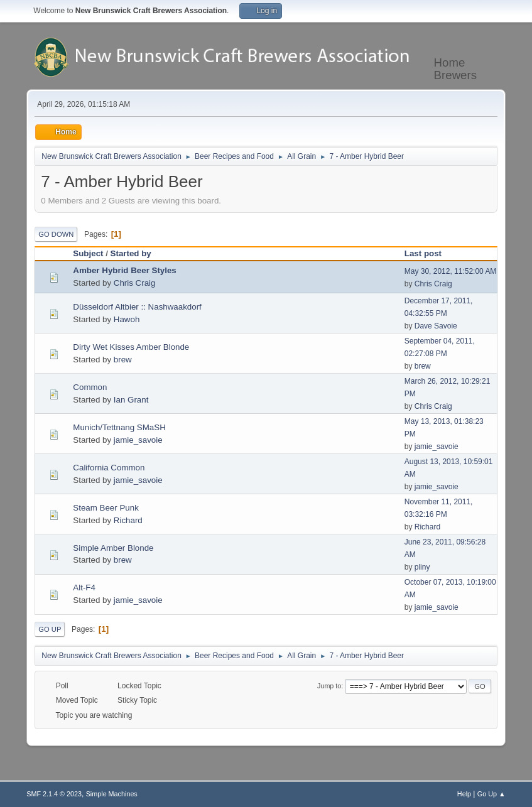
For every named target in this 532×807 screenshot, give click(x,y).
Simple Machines (112, 794)
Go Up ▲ (491, 794)
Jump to (329, 686)
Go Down (56, 234)
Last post (423, 253)
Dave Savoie (436, 326)
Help (464, 794)
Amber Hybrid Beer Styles (124, 270)
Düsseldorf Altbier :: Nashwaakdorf (137, 307)
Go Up (50, 629)
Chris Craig (135, 283)
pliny (422, 567)
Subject (88, 253)
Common (90, 387)
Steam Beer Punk (106, 508)
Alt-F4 (84, 588)
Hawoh (127, 319)
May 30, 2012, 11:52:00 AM (451, 271)
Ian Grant (131, 400)
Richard (128, 520)
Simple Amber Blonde (113, 548)
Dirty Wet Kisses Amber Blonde (131, 347)
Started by (131, 253)
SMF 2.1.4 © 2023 (54, 794)
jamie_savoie (138, 440)
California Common (109, 468)
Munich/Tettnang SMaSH (119, 427)
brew (123, 360)
